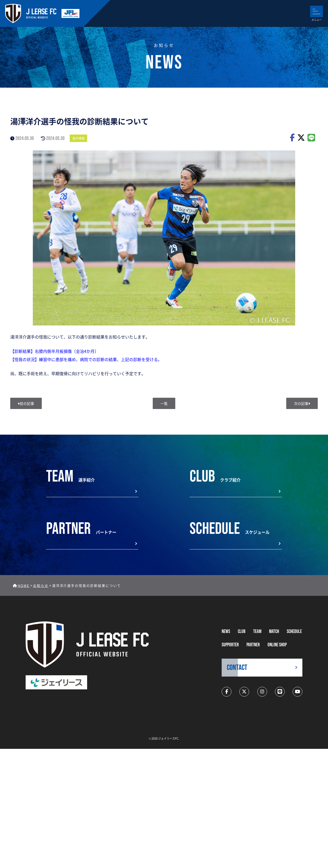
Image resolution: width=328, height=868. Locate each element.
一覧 (164, 403)
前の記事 (26, 403)
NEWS (226, 632)
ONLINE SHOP (277, 645)
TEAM (257, 632)
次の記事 (302, 403)
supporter (230, 645)
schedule (294, 632)
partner (253, 645)
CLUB (242, 632)
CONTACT (237, 668)
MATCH (274, 632)
